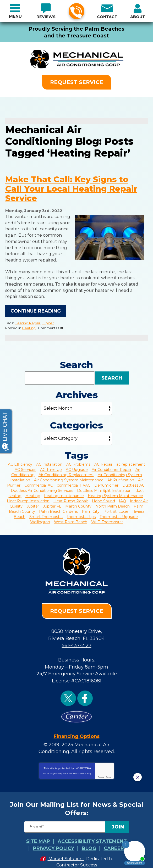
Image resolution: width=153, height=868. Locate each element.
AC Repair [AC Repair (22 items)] (103, 460)
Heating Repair (28, 320)
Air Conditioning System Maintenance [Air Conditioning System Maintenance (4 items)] (69, 476)
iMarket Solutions (66, 850)
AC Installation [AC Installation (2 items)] (49, 460)
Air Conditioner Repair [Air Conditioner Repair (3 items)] (112, 466)
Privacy (101, 769)
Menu (15, 16)
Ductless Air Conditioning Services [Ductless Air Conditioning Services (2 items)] (42, 487)
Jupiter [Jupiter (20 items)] (33, 502)
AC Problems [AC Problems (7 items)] (78, 460)
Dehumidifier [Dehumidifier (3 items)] (106, 481)
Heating (29, 324)
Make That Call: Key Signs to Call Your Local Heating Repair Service (71, 189)
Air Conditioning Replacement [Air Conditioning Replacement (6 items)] (66, 471)
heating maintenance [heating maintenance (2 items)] (64, 492)
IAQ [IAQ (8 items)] (122, 497)
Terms (109, 769)
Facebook (85, 692)
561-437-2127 (76, 11)
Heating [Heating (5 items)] (33, 492)
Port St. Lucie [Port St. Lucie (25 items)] (116, 508)
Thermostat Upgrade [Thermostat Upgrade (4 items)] (119, 513)
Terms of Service (79, 766)
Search (112, 374)
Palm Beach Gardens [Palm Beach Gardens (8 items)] (58, 508)
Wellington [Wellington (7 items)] (40, 518)
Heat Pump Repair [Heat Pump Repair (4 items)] (71, 497)
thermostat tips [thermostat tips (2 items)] (81, 513)
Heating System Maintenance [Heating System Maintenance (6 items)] (115, 492)
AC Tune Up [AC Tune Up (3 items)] (51, 466)
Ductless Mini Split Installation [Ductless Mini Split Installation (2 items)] (104, 487)
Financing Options (77, 729)
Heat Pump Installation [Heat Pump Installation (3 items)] (28, 497)
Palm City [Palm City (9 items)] (91, 508)
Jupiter (48, 320)
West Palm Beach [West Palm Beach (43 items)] (71, 518)
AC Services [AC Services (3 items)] (25, 466)
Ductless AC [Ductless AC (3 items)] (133, 481)
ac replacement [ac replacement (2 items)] (131, 460)
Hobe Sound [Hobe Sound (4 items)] (103, 497)
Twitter (68, 692)
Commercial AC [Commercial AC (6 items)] (39, 481)
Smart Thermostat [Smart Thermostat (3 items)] (46, 513)
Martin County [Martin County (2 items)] (78, 502)
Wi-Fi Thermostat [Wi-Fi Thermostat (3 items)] (107, 518)
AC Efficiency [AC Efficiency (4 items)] (20, 460)
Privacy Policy (62, 766)
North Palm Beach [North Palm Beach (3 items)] (113, 502)
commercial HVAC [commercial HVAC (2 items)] (74, 481)
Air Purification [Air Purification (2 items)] (121, 476)
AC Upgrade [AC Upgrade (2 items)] (77, 466)
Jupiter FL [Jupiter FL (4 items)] (52, 502)
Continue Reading (36, 308)
